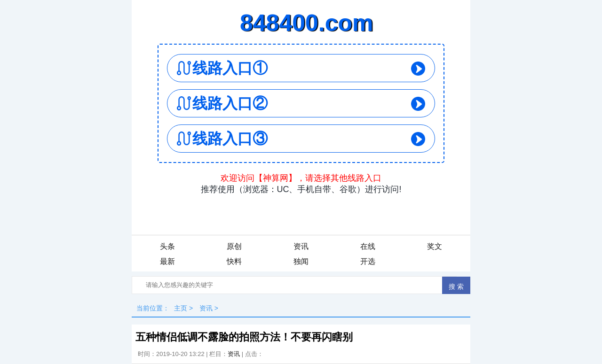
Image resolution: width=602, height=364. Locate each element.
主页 (181, 308)
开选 (368, 261)
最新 (167, 261)
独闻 (301, 261)
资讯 (301, 246)
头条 (167, 246)
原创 (234, 246)
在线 (368, 246)
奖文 (435, 246)
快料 (234, 261)
